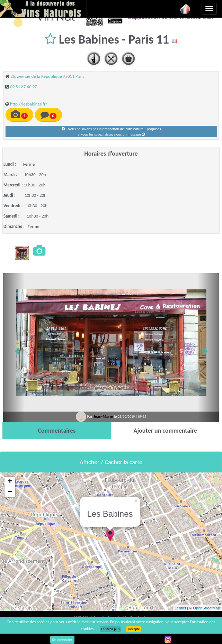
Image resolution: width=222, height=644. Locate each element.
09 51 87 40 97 (24, 87)
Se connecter (62, 640)
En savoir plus (110, 629)
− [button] (10, 492)
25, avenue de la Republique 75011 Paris (47, 76)
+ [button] (10, 482)
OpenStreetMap (206, 608)
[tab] (57, 431)
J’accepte (134, 629)
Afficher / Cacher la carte (111, 462)
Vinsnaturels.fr (43, 9)
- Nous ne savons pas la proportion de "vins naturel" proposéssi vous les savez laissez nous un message (111, 132)
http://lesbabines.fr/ (29, 104)
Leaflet (180, 608)
